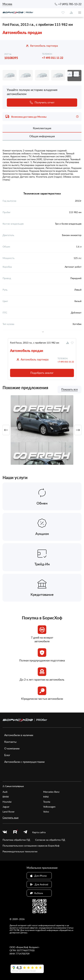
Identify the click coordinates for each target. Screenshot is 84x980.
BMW (6, 797)
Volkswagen (49, 807)
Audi (5, 792)
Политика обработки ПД (16, 840)
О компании (12, 748)
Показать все (69, 390)
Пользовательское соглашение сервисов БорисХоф (31, 846)
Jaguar (6, 807)
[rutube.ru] (15, 832)
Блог (7, 755)
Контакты (10, 742)
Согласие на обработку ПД (50, 840)
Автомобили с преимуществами (24, 762)
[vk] (5, 832)
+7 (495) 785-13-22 (70, 4)
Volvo (46, 812)
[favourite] (63, 13)
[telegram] (25, 832)
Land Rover (9, 812)
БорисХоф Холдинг (28, 947)
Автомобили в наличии (19, 735)
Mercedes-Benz (51, 792)
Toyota (47, 802)
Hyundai (7, 802)
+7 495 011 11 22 (53, 58)
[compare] (71, 13)
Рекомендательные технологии (20, 851)
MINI (46, 797)
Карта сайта (39, 832)
